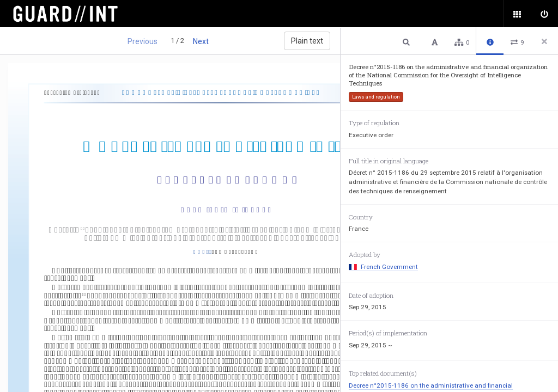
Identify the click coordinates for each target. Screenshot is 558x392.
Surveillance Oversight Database (72, 14)
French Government (383, 267)
